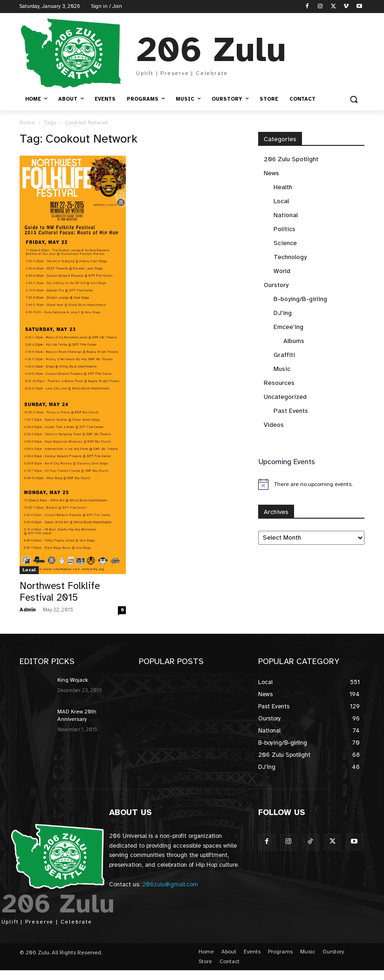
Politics (285, 229)
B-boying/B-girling (300, 299)
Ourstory (276, 285)
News (271, 173)
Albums (294, 341)
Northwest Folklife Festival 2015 (60, 592)
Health (283, 187)
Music (282, 369)
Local (29, 570)
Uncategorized (285, 397)
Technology (290, 257)
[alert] (311, 484)
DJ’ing (283, 313)
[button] (353, 99)
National (286, 215)
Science (285, 243)
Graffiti (284, 355)
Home (27, 123)
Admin (28, 610)
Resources (279, 383)
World (282, 271)
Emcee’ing (288, 327)
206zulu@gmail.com (170, 884)
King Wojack (73, 680)
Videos (274, 425)
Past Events (291, 411)
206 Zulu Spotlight (291, 159)
